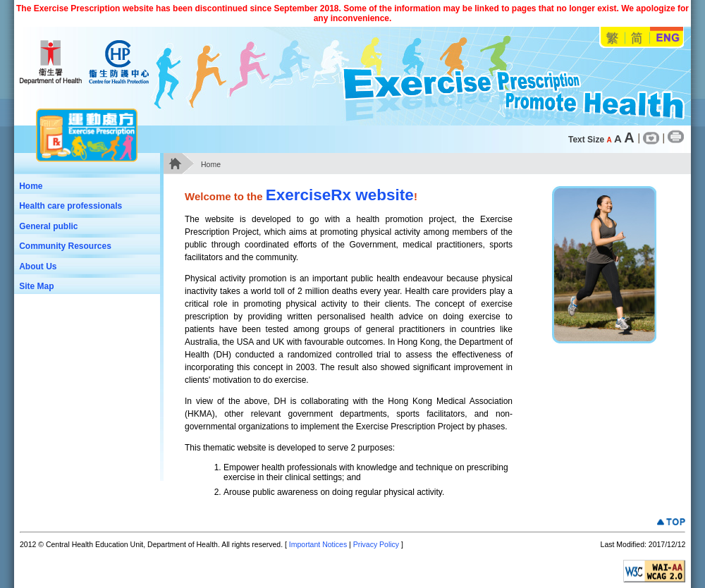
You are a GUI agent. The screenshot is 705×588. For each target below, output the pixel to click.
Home (31, 186)
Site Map (36, 286)
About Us (38, 267)
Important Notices (318, 544)
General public (84, 228)
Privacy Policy (376, 544)
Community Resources (65, 246)
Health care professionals (84, 207)
